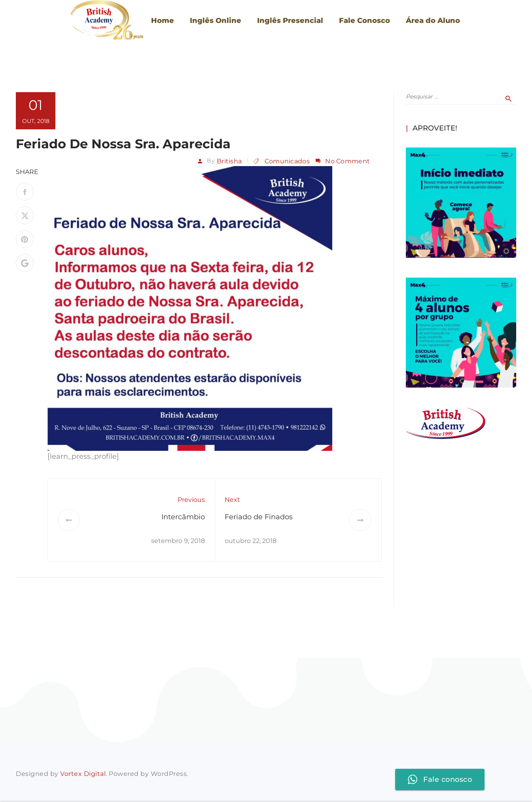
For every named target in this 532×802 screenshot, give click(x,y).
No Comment (347, 161)
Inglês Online (216, 21)
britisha (229, 161)
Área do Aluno (433, 21)
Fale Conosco (364, 21)
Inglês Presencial (290, 21)
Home (163, 21)
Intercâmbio (183, 517)
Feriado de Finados (259, 517)
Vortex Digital (83, 774)
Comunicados (287, 161)
